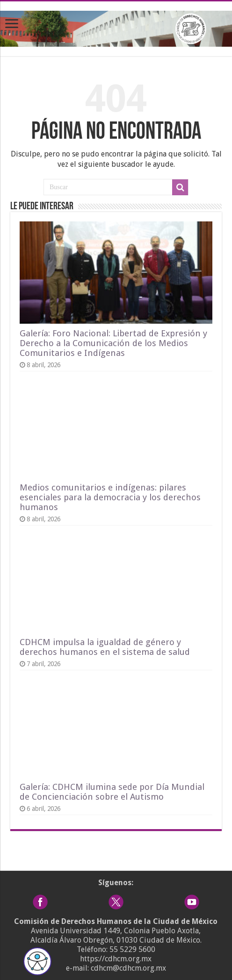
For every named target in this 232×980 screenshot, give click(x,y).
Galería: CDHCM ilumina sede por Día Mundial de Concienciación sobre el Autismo (112, 792)
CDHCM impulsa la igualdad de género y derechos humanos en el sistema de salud (105, 647)
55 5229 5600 (132, 949)
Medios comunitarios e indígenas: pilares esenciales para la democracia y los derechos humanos (110, 497)
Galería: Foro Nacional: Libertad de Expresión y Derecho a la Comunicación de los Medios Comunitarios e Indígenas (113, 343)
